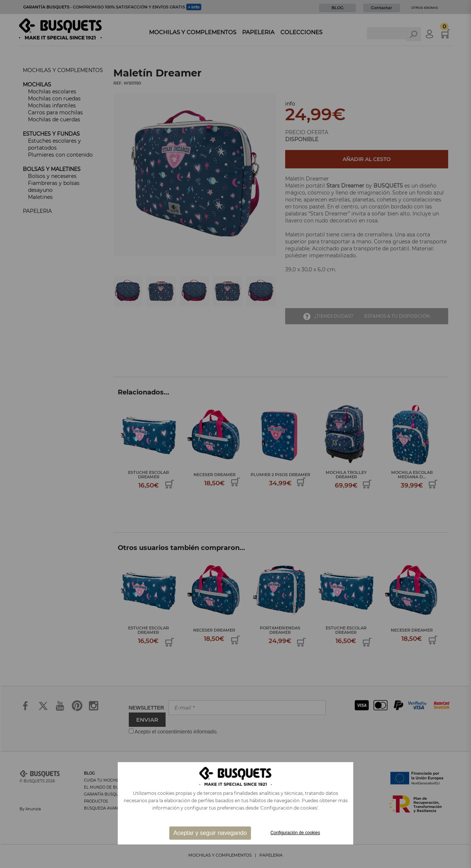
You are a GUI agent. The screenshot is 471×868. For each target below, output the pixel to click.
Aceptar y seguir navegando (210, 833)
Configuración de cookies (295, 833)
